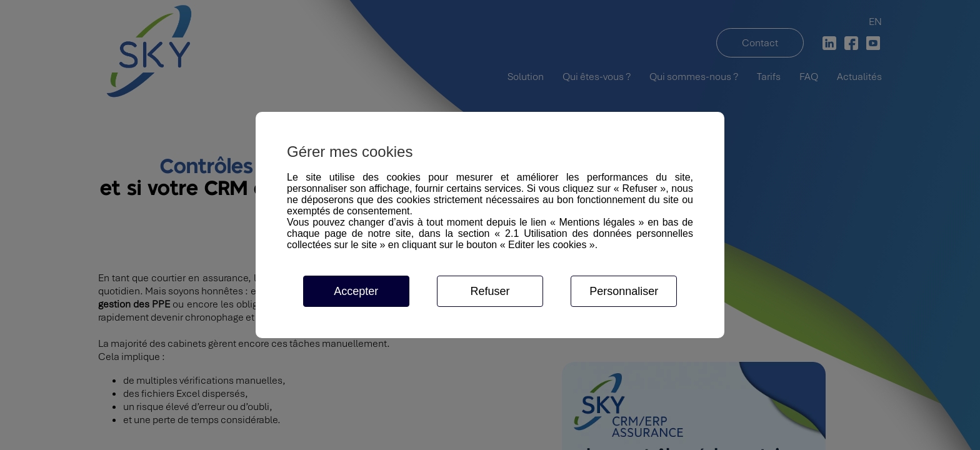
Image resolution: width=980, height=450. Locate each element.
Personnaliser (624, 291)
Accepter (356, 291)
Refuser (490, 291)
